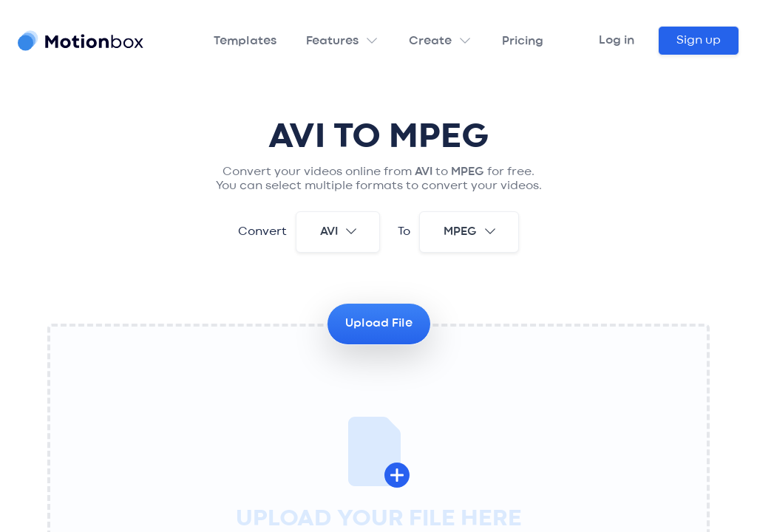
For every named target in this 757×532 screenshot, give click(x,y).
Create (430, 41)
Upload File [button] (379, 324)
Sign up (699, 41)
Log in (617, 41)
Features (332, 41)
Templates (245, 41)
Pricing (523, 41)
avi (339, 231)
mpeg (471, 231)
